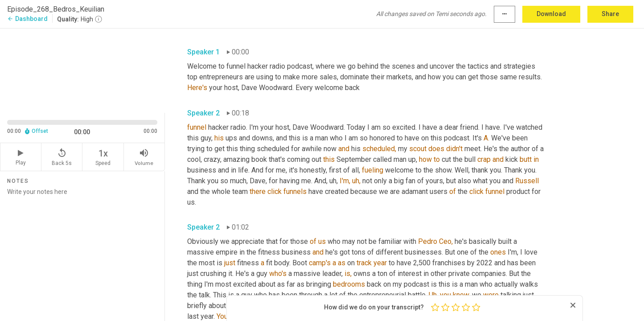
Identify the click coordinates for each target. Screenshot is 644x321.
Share (610, 14)
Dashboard (27, 19)
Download (551, 14)
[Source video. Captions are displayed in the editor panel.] (82, 70)
